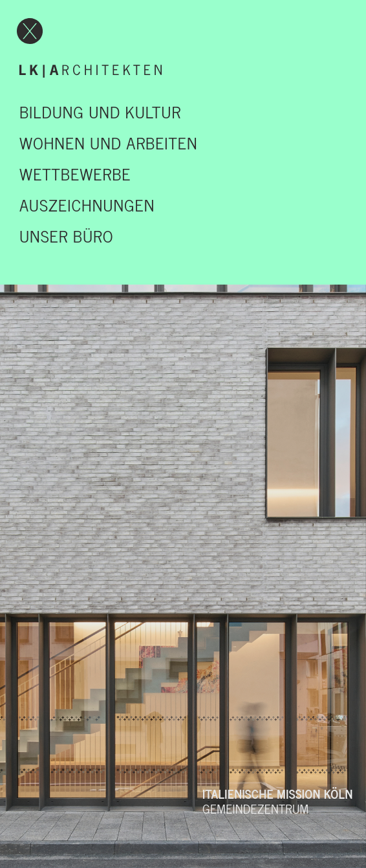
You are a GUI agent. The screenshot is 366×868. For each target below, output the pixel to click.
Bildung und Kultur (100, 111)
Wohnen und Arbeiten (109, 142)
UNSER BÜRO (66, 235)
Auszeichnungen (87, 204)
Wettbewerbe (75, 173)
